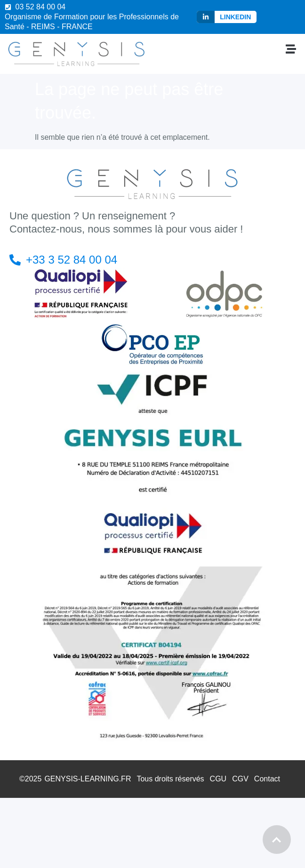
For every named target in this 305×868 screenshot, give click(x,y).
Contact (267, 779)
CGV (240, 779)
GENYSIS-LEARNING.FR (88, 779)
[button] (291, 49)
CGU (218, 779)
